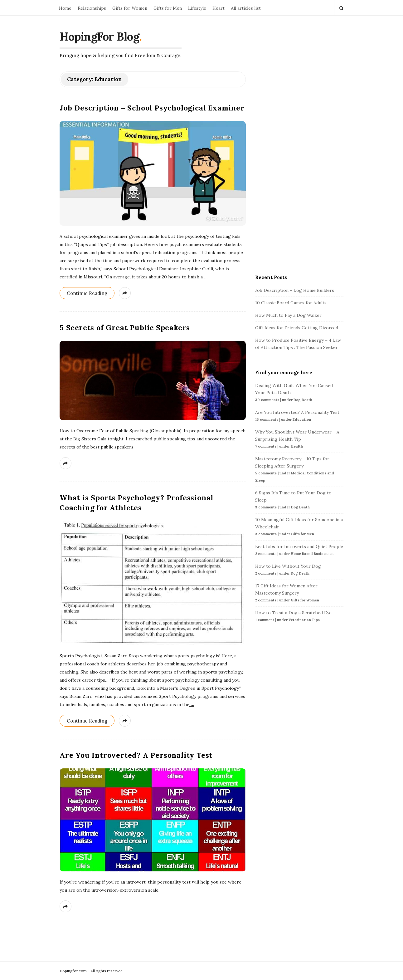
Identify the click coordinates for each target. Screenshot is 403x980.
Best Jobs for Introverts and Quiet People (299, 546)
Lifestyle (197, 8)
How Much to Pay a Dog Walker (288, 315)
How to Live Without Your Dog (288, 566)
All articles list (246, 8)
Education (302, 419)
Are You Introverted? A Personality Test (136, 755)
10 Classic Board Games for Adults (291, 303)
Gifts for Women (130, 8)
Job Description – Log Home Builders (295, 290)
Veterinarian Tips (304, 620)
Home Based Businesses (312, 554)
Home (65, 8)
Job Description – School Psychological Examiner (152, 108)
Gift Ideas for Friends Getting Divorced (297, 328)
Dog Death (303, 400)
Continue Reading (87, 293)
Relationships (92, 8)
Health (297, 446)
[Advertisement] (302, 165)
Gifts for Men (168, 8)
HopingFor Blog (99, 37)
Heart (218, 8)
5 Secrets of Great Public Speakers (125, 328)
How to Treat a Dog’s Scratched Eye (293, 613)
